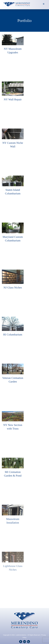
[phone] (28, 642)
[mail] (25, 642)
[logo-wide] (17, 2)
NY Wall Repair (13, 99)
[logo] (24, 611)
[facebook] (21, 642)
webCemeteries (21, 635)
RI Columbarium (13, 334)
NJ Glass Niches (13, 287)
